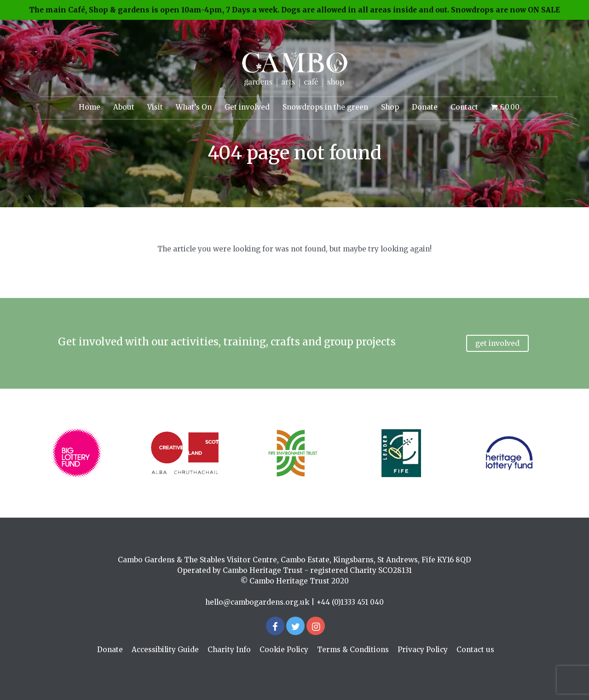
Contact (464, 107)
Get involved (247, 107)
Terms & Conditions (353, 650)
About (124, 107)
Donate (425, 107)
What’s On (194, 107)
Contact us (475, 650)
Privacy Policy (423, 650)
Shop (390, 107)
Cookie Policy (284, 650)
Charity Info (229, 650)
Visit (155, 107)
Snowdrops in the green (325, 107)
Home (90, 107)
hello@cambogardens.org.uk (257, 602)
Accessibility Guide (165, 650)
